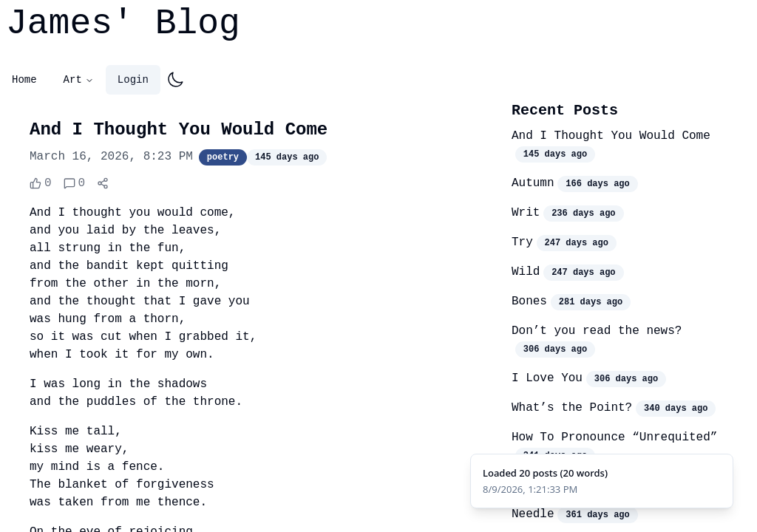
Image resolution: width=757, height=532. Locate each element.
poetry (223, 157)
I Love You (547, 378)
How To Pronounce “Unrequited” (614, 437)
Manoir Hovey (554, 485)
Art (79, 80)
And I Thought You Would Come (611, 136)
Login (133, 80)
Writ (526, 213)
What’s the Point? (572, 408)
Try (522, 242)
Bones (529, 301)
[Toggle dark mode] (175, 80)
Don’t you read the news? (597, 331)
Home (24, 80)
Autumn (533, 183)
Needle (533, 514)
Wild (526, 272)
